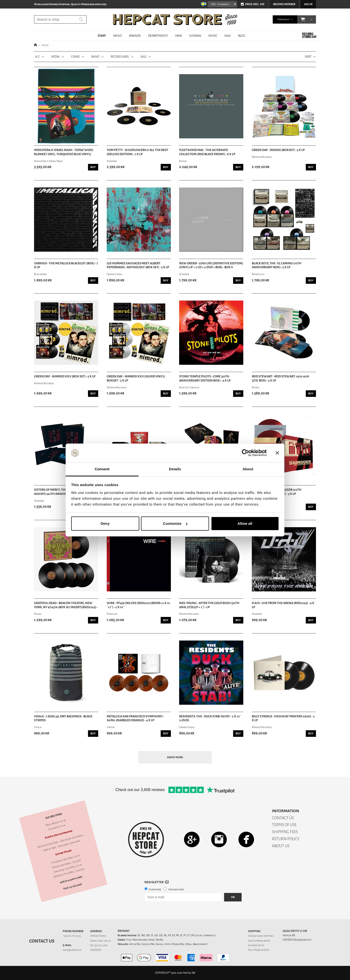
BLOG (242, 36)
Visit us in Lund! (73, 886)
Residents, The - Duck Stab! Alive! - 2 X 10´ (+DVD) (210, 718)
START (102, 36)
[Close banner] (277, 453)
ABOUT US (281, 846)
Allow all (245, 523)
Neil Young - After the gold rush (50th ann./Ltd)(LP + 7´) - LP (209, 605)
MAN (179, 36)
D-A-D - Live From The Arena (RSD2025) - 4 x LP (283, 605)
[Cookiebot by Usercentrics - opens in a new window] (245, 453)
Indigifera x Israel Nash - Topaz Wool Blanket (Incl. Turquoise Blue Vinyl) (64, 152)
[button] (303, 19)
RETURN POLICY (286, 839)
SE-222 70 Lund (99, 945)
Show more (175, 757)
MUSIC (213, 36)
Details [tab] (175, 469)
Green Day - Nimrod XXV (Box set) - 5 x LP (65, 376)
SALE (227, 36)
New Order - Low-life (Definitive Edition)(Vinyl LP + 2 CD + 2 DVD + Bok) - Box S (211, 265)
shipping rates (262, 941)
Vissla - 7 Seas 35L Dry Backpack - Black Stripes (63, 718)
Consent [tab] (102, 469)
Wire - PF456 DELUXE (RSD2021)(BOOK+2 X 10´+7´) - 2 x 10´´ (138, 605)
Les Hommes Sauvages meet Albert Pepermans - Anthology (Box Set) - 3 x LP (138, 265)
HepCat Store (98, 936)
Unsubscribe (176, 889)
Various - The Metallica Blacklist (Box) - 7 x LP (66, 265)
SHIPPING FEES (285, 832)
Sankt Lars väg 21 (101, 941)
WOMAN (195, 36)
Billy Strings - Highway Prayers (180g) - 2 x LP (283, 718)
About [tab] (248, 469)
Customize (175, 523)
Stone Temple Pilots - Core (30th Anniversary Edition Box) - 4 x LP (205, 379)
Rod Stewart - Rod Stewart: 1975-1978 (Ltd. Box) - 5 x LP (280, 379)
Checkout (284, 19)
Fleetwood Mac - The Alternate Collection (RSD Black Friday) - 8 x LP (207, 152)
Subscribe (155, 889)
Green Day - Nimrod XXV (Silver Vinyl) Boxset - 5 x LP (136, 379)
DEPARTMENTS (158, 36)
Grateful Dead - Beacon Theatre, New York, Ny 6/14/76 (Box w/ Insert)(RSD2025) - (66, 605)
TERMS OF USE (284, 825)
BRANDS (135, 36)
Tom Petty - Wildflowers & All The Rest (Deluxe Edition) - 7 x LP (137, 152)
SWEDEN (96, 950)
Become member (284, 4)
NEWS (118, 36)
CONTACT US (283, 818)
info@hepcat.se (72, 950)
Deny (105, 523)
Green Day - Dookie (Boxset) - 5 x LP (278, 150)
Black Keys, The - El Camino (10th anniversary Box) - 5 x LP (277, 265)
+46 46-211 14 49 (72, 936)
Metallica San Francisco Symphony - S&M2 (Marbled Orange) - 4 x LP (136, 718)
